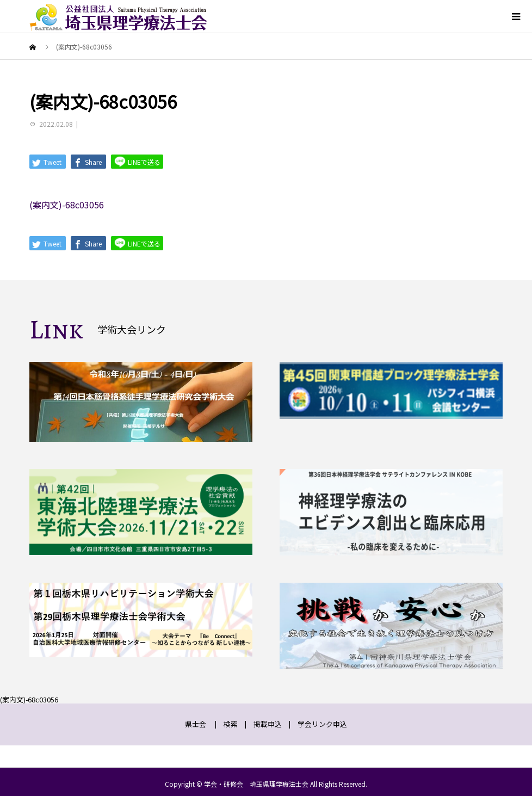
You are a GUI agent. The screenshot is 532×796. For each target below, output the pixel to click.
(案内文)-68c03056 (67, 205)
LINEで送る (137, 161)
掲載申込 (268, 724)
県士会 (196, 724)
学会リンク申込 (322, 724)
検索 (231, 724)
